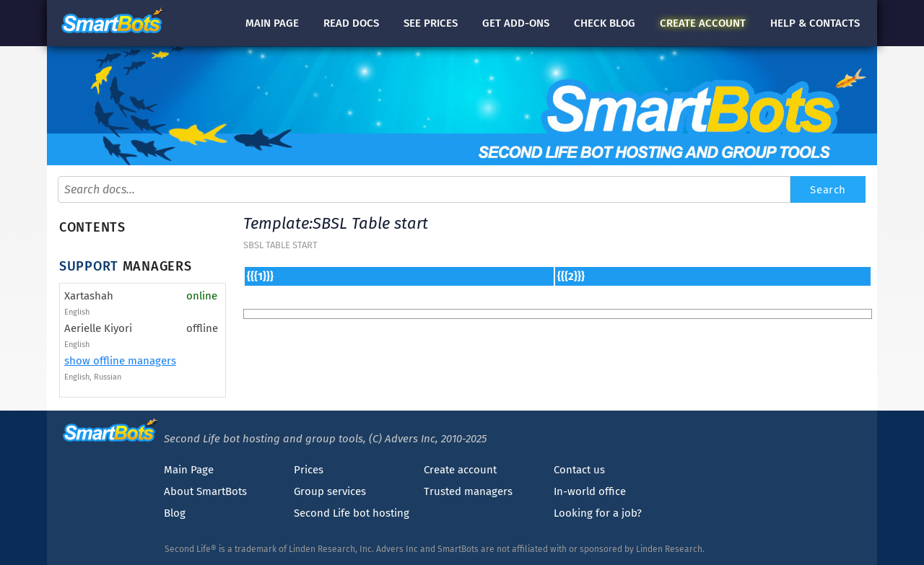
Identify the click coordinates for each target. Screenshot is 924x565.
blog (605, 23)
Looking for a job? (598, 513)
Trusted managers (468, 491)
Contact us (579, 470)
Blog (175, 513)
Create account (460, 470)
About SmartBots (205, 491)
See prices (431, 23)
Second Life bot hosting (352, 513)
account (703, 23)
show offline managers (120, 361)
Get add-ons (516, 23)
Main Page (189, 470)
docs (351, 23)
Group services (330, 491)
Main (272, 23)
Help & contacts (815, 23)
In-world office (590, 491)
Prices (309, 470)
